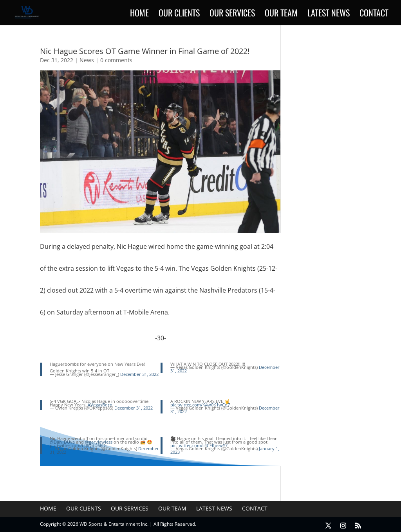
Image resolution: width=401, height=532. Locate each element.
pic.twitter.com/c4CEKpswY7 (199, 445)
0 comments (116, 60)
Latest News (329, 14)
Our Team (281, 14)
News (87, 60)
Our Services (232, 14)
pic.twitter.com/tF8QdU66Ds (79, 445)
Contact (374, 14)
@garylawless (99, 442)
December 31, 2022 (139, 374)
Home (139, 14)
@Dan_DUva (62, 442)
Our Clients (179, 14)
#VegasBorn (100, 405)
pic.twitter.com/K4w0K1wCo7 (200, 405)
